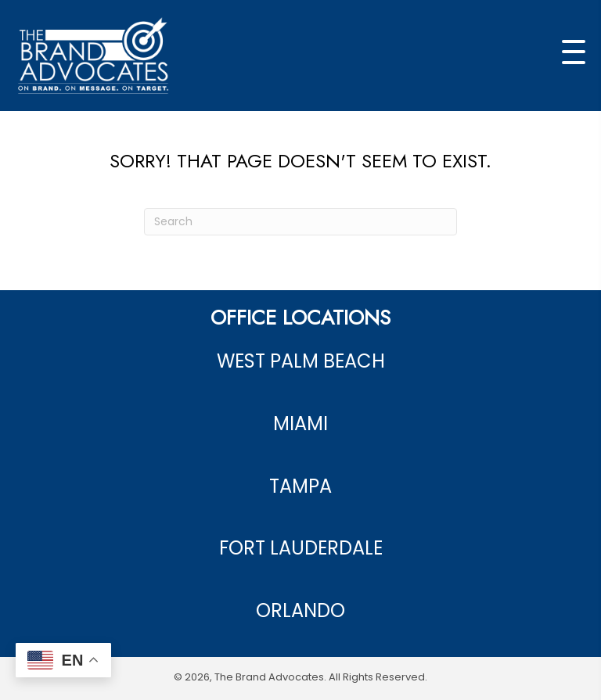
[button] (574, 52)
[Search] (300, 222)
